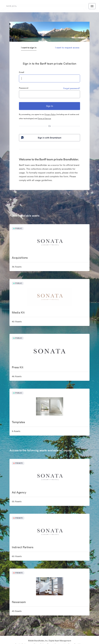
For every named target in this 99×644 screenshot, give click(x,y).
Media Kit (18, 312)
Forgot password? (72, 88)
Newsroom (19, 602)
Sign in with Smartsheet (41, 138)
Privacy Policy (50, 114)
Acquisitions (20, 258)
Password (24, 88)
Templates (18, 422)
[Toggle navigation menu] (92, 6)
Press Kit (18, 367)
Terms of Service (44, 118)
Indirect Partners (23, 547)
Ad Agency (19, 492)
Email (21, 72)
